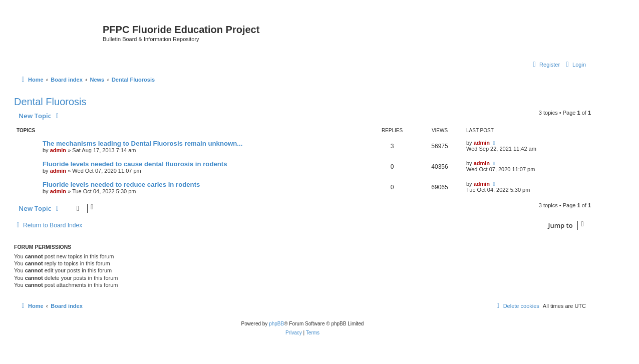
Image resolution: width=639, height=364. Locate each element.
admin (58, 150)
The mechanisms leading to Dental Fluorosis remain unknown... (142, 143)
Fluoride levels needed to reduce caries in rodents (121, 185)
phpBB (276, 324)
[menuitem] (575, 65)
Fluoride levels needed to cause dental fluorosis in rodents (135, 164)
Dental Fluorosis (50, 102)
